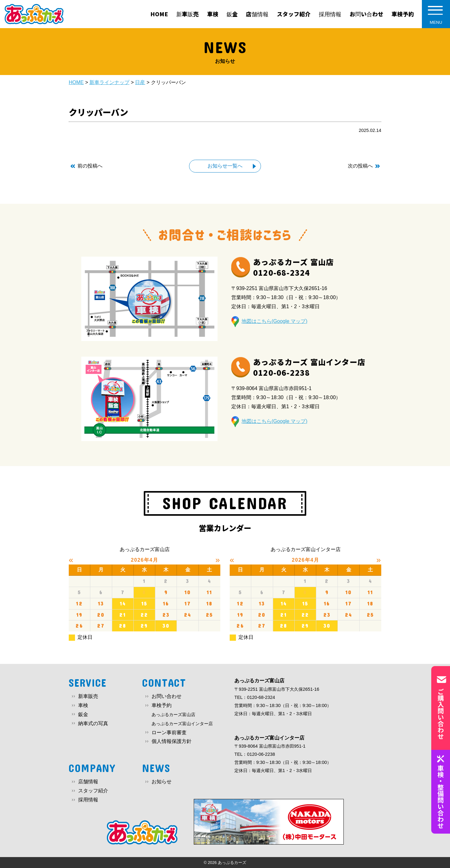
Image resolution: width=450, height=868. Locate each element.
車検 (83, 705)
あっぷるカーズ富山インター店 (182, 724)
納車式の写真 (93, 723)
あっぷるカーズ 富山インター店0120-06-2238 (309, 367)
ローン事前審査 (169, 733)
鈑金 (83, 714)
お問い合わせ (167, 696)
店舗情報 (88, 782)
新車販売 (88, 696)
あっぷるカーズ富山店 (173, 715)
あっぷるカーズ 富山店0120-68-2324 (293, 267)
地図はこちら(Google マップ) (275, 321)
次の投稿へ (360, 166)
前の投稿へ (90, 166)
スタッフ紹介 (93, 791)
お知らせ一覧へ (225, 166)
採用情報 (88, 800)
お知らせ (162, 782)
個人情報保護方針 (172, 741)
